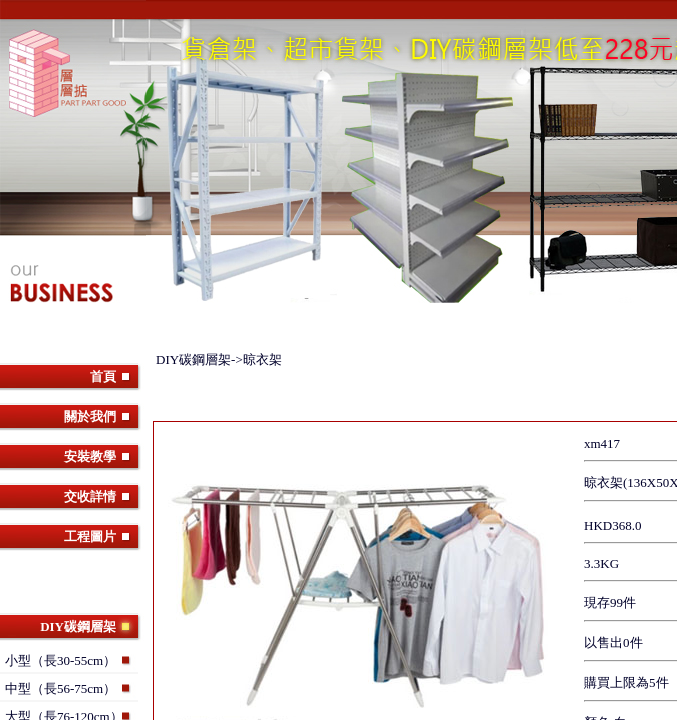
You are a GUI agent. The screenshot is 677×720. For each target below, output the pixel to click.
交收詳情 (90, 496)
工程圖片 (90, 536)
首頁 (103, 376)
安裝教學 (90, 456)
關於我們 (90, 416)
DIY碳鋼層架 (78, 626)
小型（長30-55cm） (60, 660)
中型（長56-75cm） (60, 688)
